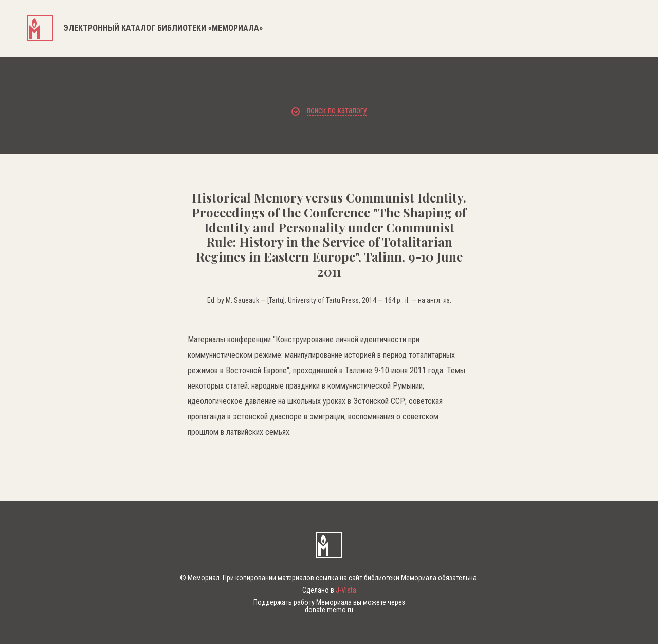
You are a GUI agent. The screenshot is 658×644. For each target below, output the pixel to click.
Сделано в (329, 590)
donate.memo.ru (329, 610)
